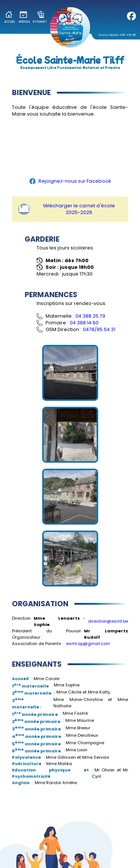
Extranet (40, 17)
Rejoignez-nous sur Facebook (70, 181)
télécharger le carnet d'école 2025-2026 (66, 209)
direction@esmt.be (108, 621)
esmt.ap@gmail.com (88, 644)
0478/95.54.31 (99, 329)
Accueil (10, 17)
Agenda (24, 17)
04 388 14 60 (84, 323)
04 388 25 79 (90, 316)
